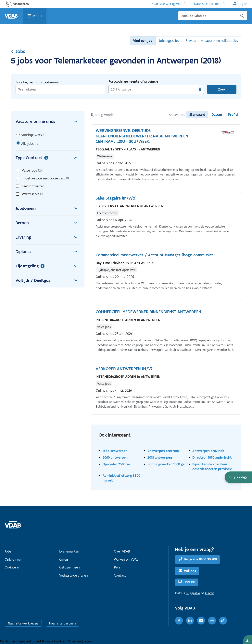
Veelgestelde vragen (74, 575)
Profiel (233, 115)
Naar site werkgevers (167, 4)
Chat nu (189, 582)
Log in (243, 4)
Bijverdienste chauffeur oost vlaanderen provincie (212, 466)
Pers (117, 567)
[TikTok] (223, 621)
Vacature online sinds (48, 121)
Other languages (79, 641)
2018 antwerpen (160, 457)
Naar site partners (208, 4)
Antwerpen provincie (208, 451)
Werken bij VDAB (126, 559)
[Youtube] (201, 621)
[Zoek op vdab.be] (213, 16)
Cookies (60, 641)
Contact (120, 575)
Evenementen (69, 551)
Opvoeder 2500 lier (117, 464)
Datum (217, 115)
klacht (210, 593)
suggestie (193, 593)
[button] (238, 477)
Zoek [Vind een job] (222, 89)
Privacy (48, 641)
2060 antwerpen (115, 457)
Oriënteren (13, 567)
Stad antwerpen (115, 451)
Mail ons (190, 571)
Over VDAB (122, 551)
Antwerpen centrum (163, 451)
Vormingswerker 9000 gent (168, 464)
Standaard (197, 115)
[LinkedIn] (190, 621)
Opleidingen (14, 559)
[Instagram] (212, 621)
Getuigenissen (69, 567)
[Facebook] (179, 621)
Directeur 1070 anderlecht (212, 457)
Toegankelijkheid (29, 641)
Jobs (18, 51)
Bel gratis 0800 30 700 (200, 559)
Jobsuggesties (169, 41)
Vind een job (143, 41)
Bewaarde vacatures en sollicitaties (212, 41)
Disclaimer (8, 641)
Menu (37, 16)
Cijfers (64, 559)
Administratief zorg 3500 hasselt (121, 478)
